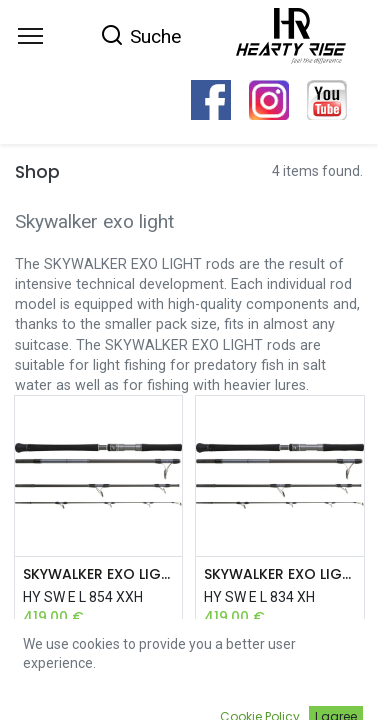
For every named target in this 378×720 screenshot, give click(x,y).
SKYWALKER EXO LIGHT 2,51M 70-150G (280, 574)
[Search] (140, 35)
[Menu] (30, 36)
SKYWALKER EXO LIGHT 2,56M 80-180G (99, 574)
